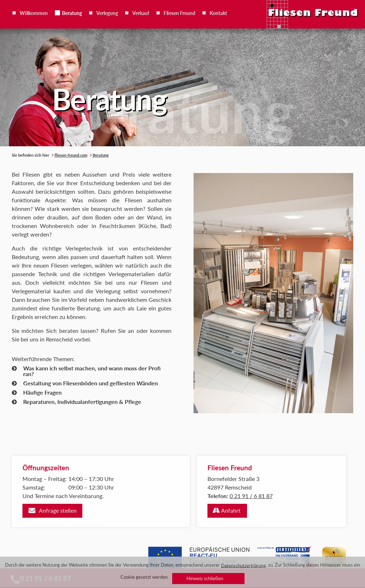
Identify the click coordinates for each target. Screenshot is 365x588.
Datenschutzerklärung (243, 565)
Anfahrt (231, 510)
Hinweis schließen (205, 578)
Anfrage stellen (58, 510)
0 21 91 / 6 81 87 (251, 496)
